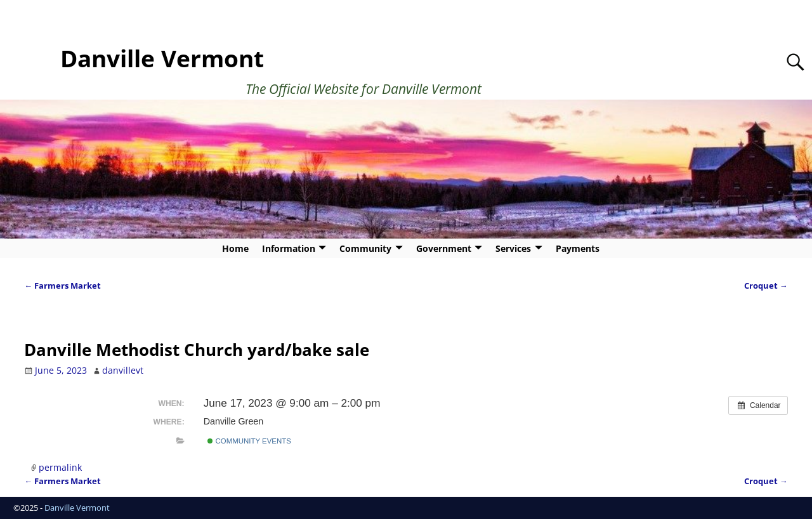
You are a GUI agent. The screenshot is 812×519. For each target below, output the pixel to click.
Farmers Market (62, 286)
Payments (578, 248)
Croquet (766, 286)
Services (513, 248)
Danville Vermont (162, 58)
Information (289, 248)
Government (444, 248)
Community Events (249, 441)
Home (235, 248)
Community (365, 248)
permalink (60, 467)
